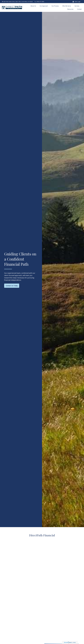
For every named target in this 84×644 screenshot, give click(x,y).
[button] (33, 6)
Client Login (76, 2)
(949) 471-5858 (39, 2)
